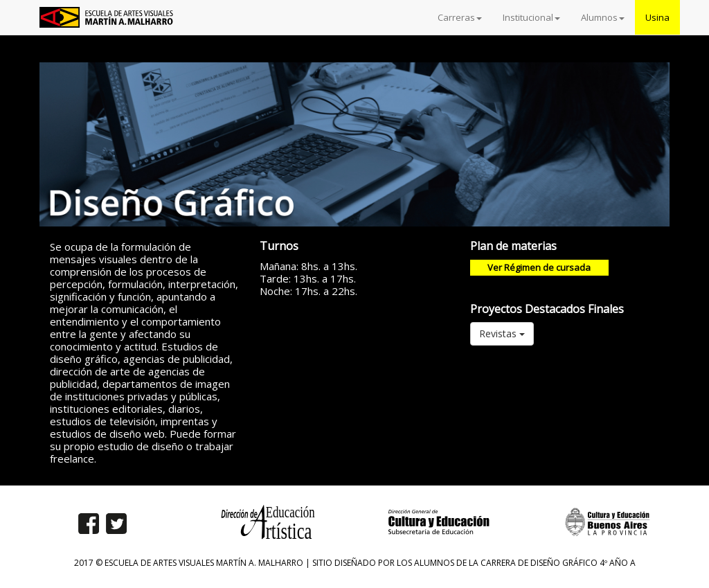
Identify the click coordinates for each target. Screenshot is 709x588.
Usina (657, 17)
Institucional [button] (531, 17)
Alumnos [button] (603, 17)
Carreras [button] (460, 17)
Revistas (502, 333)
